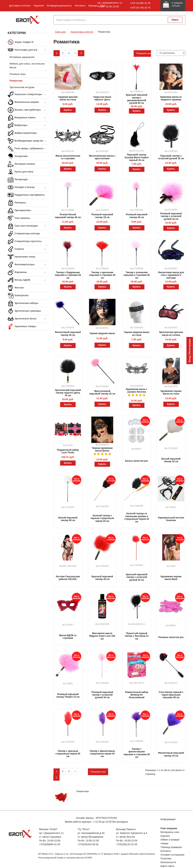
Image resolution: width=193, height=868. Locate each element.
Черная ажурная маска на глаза (137, 334)
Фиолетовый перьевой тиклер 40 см (68, 334)
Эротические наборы (23, 303)
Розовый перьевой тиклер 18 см (102, 216)
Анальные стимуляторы (28, 95)
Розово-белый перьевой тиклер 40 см (68, 216)
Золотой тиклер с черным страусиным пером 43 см (102, 518)
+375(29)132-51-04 (127, 844)
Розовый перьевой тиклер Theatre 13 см (68, 696)
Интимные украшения (22, 57)
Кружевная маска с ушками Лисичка (137, 391)
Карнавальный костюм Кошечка (171, 519)
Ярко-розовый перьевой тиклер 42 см (102, 392)
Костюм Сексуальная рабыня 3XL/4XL (68, 578)
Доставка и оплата (20, 6)
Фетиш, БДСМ (28, 280)
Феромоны (28, 273)
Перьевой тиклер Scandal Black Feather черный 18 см (137, 157)
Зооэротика (18, 156)
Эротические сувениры (24, 311)
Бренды (93, 6)
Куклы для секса (21, 172)
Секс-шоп (60, 32)
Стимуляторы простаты (25, 241)
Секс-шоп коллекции (28, 226)
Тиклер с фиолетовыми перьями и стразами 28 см (137, 753)
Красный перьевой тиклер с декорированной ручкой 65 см (137, 99)
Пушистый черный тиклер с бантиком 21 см (137, 636)
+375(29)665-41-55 (50, 844)
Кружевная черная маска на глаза (171, 392)
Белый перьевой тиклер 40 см (68, 519)
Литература (18, 180)
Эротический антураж (22, 87)
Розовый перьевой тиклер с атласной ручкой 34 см (102, 695)
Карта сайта (167, 866)
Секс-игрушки (169, 828)
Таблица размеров (171, 847)
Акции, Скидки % (21, 42)
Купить (68, 110)
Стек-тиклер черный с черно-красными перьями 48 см (171, 695)
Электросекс (18, 296)
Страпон (28, 249)
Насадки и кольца (28, 187)
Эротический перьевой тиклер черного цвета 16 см (68, 393)
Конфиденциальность (59, 6)
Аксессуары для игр (28, 50)
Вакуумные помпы (28, 118)
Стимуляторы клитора (24, 234)
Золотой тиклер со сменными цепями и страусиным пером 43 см (137, 518)
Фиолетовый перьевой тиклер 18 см (171, 754)
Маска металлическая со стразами (68, 157)
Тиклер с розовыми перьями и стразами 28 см (137, 275)
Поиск (175, 20)
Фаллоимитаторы (28, 265)
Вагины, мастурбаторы (28, 110)
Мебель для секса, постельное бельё (27, 66)
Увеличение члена (22, 257)
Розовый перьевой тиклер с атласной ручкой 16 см (171, 216)
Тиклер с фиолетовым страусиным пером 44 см (102, 754)
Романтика (16, 81)
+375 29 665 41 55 (140, 3)
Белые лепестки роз (137, 461)
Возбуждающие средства (28, 141)
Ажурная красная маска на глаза (68, 98)
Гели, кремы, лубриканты (28, 149)
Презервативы (19, 211)
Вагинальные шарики (28, 102)
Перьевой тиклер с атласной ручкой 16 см (171, 157)
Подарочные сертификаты (26, 195)
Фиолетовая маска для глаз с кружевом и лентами (171, 275)
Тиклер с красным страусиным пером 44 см (68, 754)
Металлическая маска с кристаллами (102, 157)
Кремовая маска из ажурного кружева (171, 98)
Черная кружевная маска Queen (102, 449)
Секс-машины (19, 218)
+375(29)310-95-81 (88, 844)
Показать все (144, 53)
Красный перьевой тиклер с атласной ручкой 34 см (137, 577)
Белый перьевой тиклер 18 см (171, 460)
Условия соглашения (172, 855)
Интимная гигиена (21, 164)
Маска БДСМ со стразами (68, 637)
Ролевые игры (18, 74)
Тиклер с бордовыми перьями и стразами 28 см (68, 275)
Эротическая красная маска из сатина (171, 334)
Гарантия (39, 6)
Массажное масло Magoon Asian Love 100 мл (102, 636)
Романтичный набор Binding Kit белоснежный (137, 695)
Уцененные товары (22, 327)
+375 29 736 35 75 (140, 8)
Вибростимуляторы (22, 133)
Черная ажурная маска (102, 333)
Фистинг (16, 288)
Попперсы (17, 203)
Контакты (80, 6)
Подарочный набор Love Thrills (68, 451)
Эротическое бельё (28, 319)
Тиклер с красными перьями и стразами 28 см (102, 275)
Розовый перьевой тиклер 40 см (137, 216)
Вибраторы (28, 126)
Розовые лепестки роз (171, 637)
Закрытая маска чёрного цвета (102, 98)
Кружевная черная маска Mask (171, 578)
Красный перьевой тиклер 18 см (102, 578)
